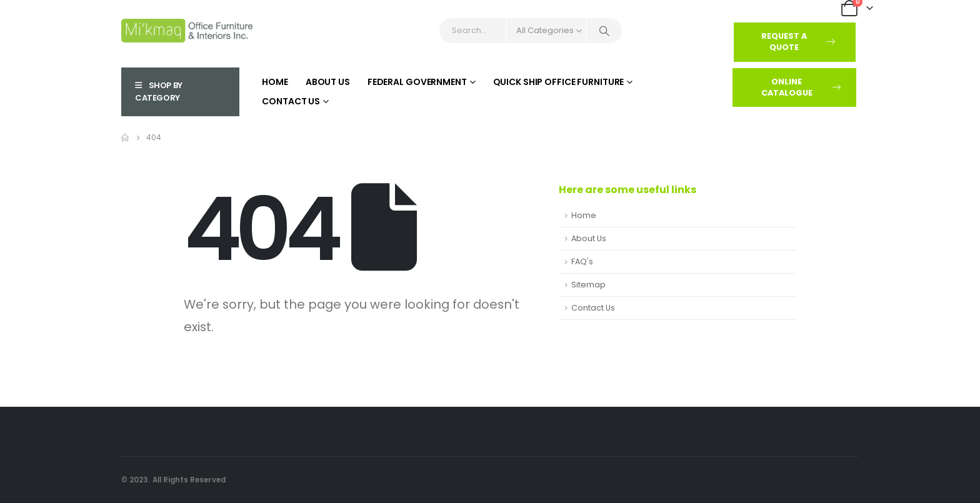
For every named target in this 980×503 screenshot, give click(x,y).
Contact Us (291, 101)
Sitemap (588, 285)
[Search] (604, 31)
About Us (328, 82)
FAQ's (582, 261)
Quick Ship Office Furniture (559, 82)
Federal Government (417, 82)
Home (275, 82)
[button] (795, 42)
